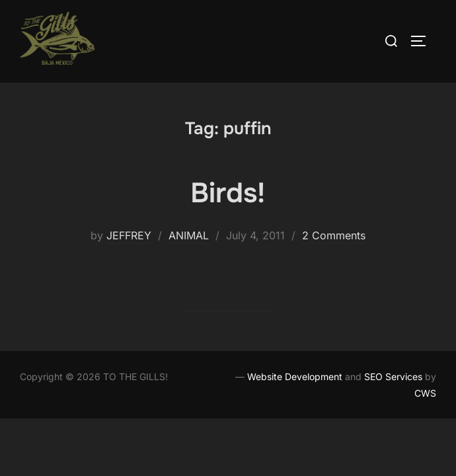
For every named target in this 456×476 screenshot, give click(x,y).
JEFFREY (129, 235)
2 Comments (334, 235)
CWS (425, 393)
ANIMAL (189, 235)
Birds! (228, 193)
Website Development (295, 377)
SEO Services (393, 377)
